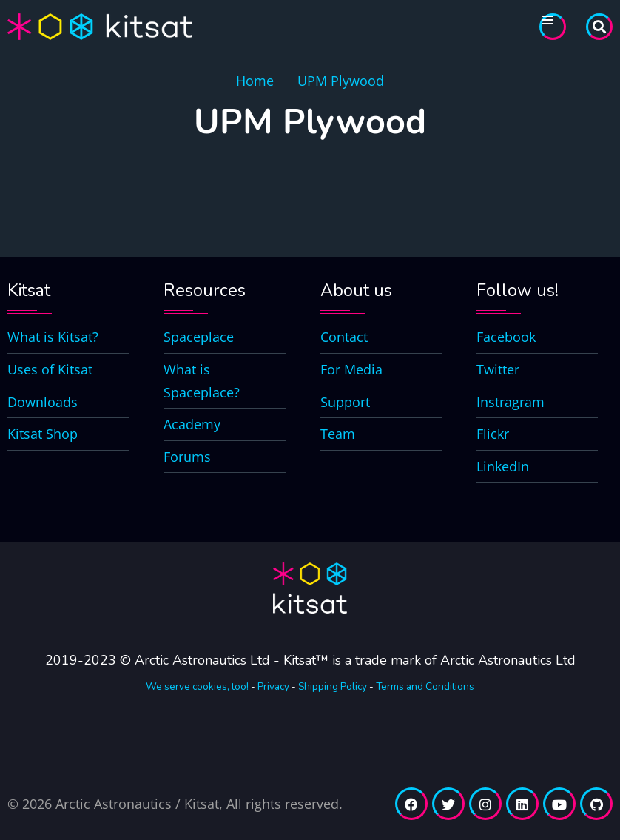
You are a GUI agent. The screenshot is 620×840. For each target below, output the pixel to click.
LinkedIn (503, 466)
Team (338, 434)
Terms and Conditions (425, 686)
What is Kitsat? (53, 337)
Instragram (511, 402)
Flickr (493, 434)
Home (255, 81)
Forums (187, 457)
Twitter (498, 369)
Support (345, 402)
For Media (351, 369)
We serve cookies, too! (197, 686)
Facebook (506, 337)
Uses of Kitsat (50, 369)
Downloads (43, 402)
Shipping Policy (333, 686)
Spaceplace (199, 337)
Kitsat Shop (43, 434)
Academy (192, 424)
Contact (344, 337)
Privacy (273, 686)
